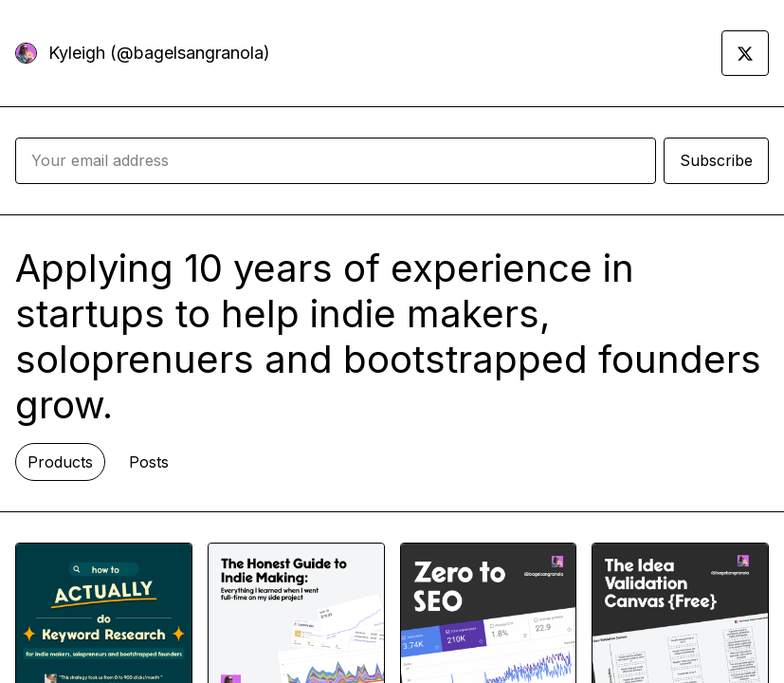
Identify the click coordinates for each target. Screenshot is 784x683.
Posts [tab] (149, 462)
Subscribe (716, 160)
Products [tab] (60, 462)
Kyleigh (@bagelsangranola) (159, 53)
